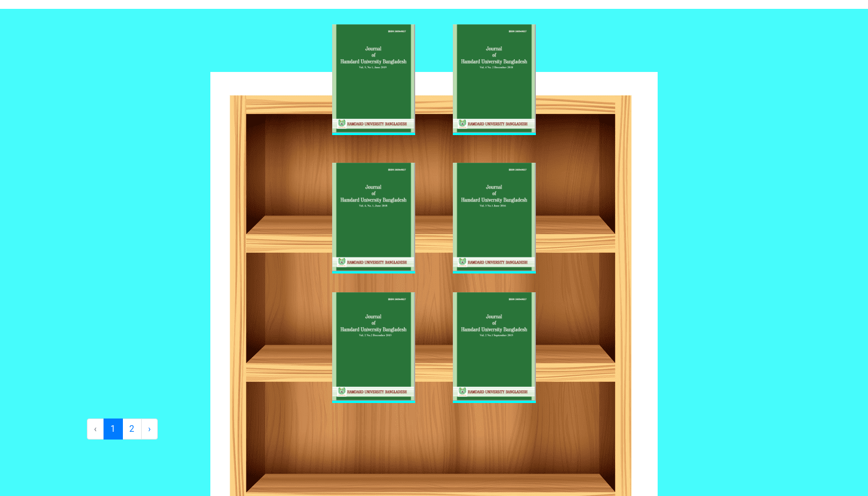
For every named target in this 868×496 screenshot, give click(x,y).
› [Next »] (150, 429)
